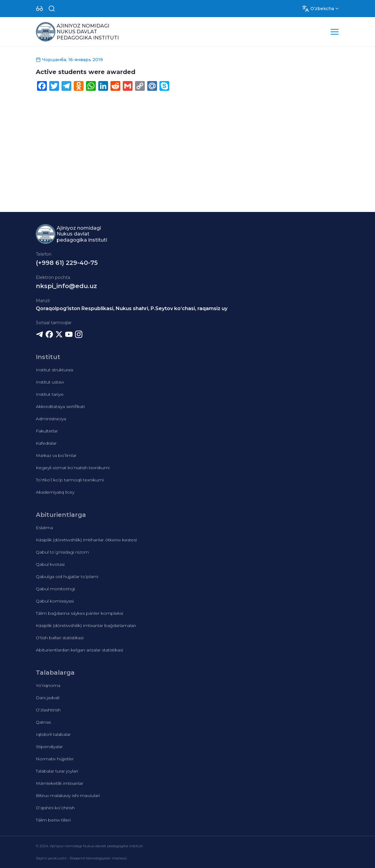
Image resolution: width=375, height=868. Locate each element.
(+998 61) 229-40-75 (67, 263)
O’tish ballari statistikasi (60, 638)
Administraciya (51, 419)
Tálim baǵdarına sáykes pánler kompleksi (79, 613)
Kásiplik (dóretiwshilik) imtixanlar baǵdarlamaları (86, 625)
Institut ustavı (50, 382)
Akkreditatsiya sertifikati (60, 406)
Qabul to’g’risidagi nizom (62, 552)
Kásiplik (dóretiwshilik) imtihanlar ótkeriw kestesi (86, 540)
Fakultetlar (47, 431)
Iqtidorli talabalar (53, 734)
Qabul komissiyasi (55, 601)
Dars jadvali (48, 698)
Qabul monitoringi (55, 589)
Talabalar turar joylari (57, 771)
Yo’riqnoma (48, 685)
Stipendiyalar (49, 747)
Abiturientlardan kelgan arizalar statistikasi (79, 650)
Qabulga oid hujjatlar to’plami (67, 577)
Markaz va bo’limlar (56, 455)
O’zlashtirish (48, 710)
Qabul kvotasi (50, 564)
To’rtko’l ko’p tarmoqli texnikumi (70, 480)
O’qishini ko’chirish (55, 808)
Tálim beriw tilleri (53, 820)
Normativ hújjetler (55, 759)
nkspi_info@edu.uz (66, 286)
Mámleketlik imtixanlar (60, 783)
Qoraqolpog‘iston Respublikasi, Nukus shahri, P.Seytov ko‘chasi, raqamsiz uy (132, 308)
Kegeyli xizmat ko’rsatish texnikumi (73, 468)
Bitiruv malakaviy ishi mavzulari (68, 796)
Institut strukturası (54, 370)
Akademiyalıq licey (55, 492)
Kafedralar (46, 443)
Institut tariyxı (50, 394)
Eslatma (44, 528)
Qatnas (43, 722)
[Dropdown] (39, 9)
